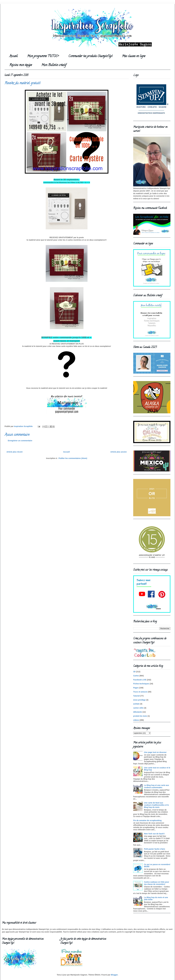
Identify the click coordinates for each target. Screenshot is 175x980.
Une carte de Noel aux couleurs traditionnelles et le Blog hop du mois (156, 805)
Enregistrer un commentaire (20, 441)
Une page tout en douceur (155, 752)
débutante (138, 712)
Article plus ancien (119, 452)
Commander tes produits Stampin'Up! (90, 56)
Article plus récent (14, 452)
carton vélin (138, 708)
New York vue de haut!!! (154, 834)
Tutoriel (136, 696)
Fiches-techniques (141, 684)
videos (136, 720)
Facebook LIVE (140, 680)
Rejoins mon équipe (21, 65)
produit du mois (140, 716)
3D (134, 672)
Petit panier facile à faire (155, 849)
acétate (136, 704)
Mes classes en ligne (134, 56)
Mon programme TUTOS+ (43, 56)
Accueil (13, 56)
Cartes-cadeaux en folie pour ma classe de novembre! (157, 883)
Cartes (136, 676)
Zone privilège (139, 700)
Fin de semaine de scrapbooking (147, 820)
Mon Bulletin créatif (54, 65)
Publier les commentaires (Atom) (73, 458)
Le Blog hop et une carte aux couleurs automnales (157, 786)
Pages (136, 688)
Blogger (114, 975)
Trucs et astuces (140, 692)
